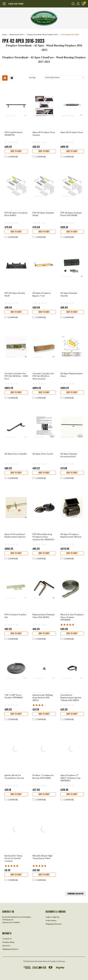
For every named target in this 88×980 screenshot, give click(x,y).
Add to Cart (16, 151)
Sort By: (32, 78)
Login (48, 917)
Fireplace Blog (8, 942)
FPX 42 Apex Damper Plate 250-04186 (71, 214)
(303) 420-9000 (16, 4)
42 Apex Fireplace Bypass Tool (42, 294)
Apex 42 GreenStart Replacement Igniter (15, 535)
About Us (6, 946)
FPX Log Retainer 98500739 (14, 134)
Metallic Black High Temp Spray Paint (42, 857)
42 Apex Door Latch (43, 454)
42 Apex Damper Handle (69, 294)
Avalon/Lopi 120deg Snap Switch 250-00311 (43, 698)
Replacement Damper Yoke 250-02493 (44, 616)
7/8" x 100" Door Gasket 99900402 (14, 696)
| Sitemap (61, 961)
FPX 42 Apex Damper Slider (43, 214)
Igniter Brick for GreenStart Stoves (14, 777)
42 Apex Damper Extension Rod (69, 455)
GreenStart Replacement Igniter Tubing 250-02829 (71, 698)
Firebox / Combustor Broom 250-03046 (43, 777)
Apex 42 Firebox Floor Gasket (44, 134)
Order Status (51, 920)
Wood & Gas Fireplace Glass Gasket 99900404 (72, 617)
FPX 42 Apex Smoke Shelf (15, 294)
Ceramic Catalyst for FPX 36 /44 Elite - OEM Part (16, 376)
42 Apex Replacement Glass (72, 375)
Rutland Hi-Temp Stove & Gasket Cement (13, 858)
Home (5, 35)
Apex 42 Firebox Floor (72, 132)
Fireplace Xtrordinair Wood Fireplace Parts (42, 35)
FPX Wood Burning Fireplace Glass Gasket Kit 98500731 (43, 537)
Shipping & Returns (54, 924)
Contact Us (7, 939)
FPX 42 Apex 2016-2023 (70, 35)
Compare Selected (75, 894)
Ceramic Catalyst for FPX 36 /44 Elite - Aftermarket (43, 376)
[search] (72, 4)
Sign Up (56, 917)
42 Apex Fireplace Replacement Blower (71, 535)
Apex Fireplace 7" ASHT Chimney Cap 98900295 (70, 778)
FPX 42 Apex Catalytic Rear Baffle (16, 214)
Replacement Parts (17, 35)
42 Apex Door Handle (16, 454)
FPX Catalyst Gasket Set (15, 616)
